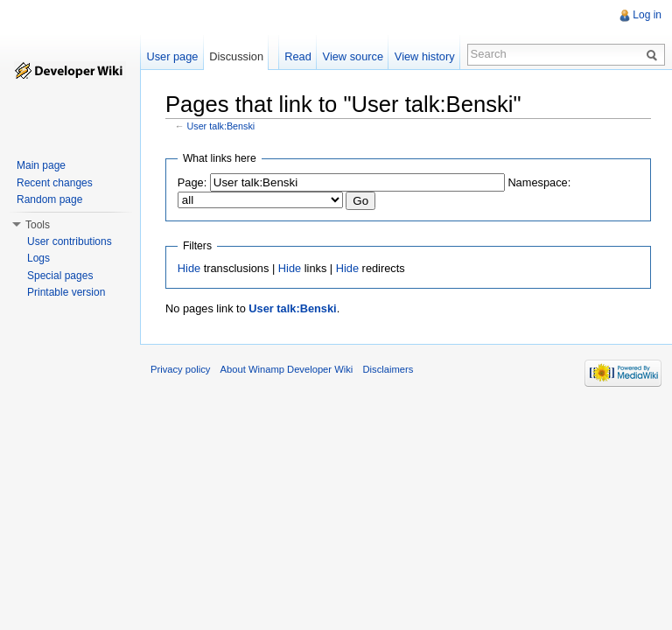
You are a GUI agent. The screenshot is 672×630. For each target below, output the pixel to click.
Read (298, 56)
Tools (38, 225)
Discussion (236, 56)
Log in (647, 15)
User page (172, 56)
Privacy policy (180, 369)
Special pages (60, 276)
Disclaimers (388, 369)
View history (425, 56)
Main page (41, 165)
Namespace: (539, 182)
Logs (38, 258)
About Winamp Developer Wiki (287, 369)
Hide (189, 268)
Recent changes (55, 183)
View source (353, 56)
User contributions (70, 241)
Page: (192, 182)
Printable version (66, 292)
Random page (49, 199)
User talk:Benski (221, 126)
